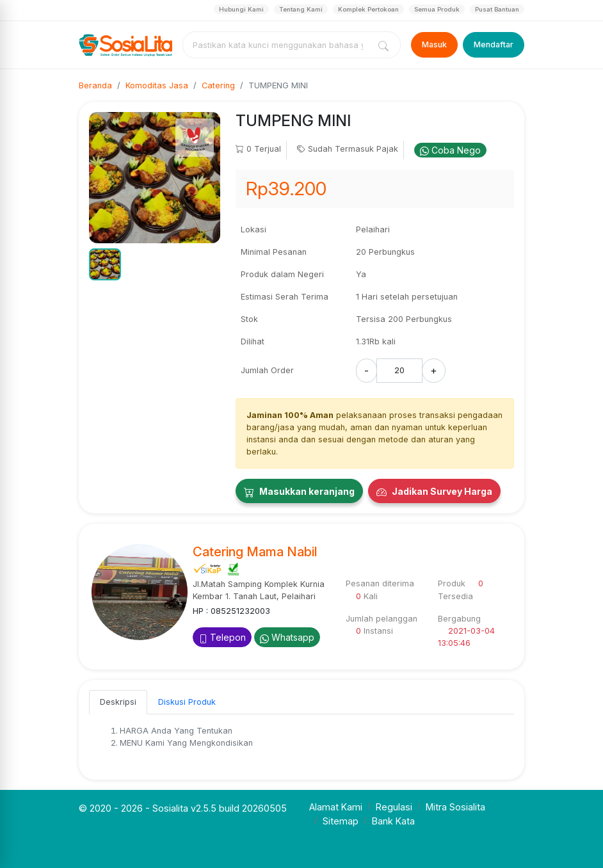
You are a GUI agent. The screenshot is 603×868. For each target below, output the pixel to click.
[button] (105, 264)
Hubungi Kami (241, 9)
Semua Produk (437, 9)
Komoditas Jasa (157, 85)
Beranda (95, 85)
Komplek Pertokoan (368, 9)
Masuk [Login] (434, 44)
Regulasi (394, 807)
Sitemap (341, 821)
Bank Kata (393, 821)
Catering (218, 85)
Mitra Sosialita (455, 807)
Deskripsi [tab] (118, 702)
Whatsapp (287, 637)
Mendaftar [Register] (494, 44)
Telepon (222, 637)
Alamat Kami (336, 807)
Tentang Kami (301, 9)
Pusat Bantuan (497, 9)
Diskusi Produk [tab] (187, 702)
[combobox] (278, 45)
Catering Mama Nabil (255, 552)
